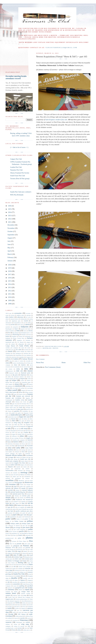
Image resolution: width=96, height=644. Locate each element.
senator (18, 576)
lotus (29, 463)
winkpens (8, 626)
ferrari (29, 390)
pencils (21, 531)
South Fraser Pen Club (18, 176)
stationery (11, 590)
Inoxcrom (21, 431)
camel (29, 344)
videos (26, 612)
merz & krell (15, 475)
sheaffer (14, 578)
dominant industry (19, 377)
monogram (18, 478)
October (10, 231)
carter (22, 348)
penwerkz (28, 535)
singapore (30, 580)
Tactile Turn (11, 597)
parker (8, 519)
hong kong (17, 423)
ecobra (22, 380)
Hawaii (13, 419)
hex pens (22, 421)
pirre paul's (28, 544)
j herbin (26, 432)
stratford (8, 592)
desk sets (20, 371)
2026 (10, 206)
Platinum (26, 546)
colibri (7, 357)
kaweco (16, 442)
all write (28, 317)
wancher (22, 618)
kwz (13, 446)
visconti (11, 614)
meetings (24, 473)
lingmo (24, 457)
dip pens (15, 375)
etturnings (28, 386)
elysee (17, 384)
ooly (32, 505)
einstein (17, 382)
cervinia (26, 350)
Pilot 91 (12, 544)
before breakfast (10, 331)
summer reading (26, 593)
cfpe (32, 350)
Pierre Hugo (23, 541)
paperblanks (13, 517)
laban (10, 448)
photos (55, 348)
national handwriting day (18, 492)
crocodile (28, 361)
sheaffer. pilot (27, 578)
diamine (30, 371)
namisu (31, 488)
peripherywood (10, 538)
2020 (10, 265)
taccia (31, 595)
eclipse (14, 380)
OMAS (11, 505)
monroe (28, 478)
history (29, 421)
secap (29, 574)
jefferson (15, 436)
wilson (15, 624)
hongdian (27, 423)
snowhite (15, 582)
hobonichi (8, 423)
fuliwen (17, 402)
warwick (8, 620)
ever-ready (15, 388)
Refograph (17, 553)
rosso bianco (11, 563)
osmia (29, 507)
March (10, 254)
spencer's (10, 588)
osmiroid (8, 509)
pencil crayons (13, 531)
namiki (23, 488)
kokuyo (17, 444)
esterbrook (18, 386)
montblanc (47, 348)
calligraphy (21, 344)
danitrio (24, 365)
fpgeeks (28, 398)
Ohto (23, 503)
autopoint (15, 327)
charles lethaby (20, 351)
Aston (7, 325)
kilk (7, 444)
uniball (23, 608)
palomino (8, 515)
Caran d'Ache (24, 346)
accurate (28, 313)
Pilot (31, 541)
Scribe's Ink (24, 570)
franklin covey (20, 400)
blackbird (8, 335)
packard (10, 513)
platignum (16, 546)
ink (9, 428)
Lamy (18, 448)
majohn (18, 467)
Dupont (23, 379)
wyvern (20, 628)
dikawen (8, 375)
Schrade (17, 570)
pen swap (8, 530)
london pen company (12, 461)
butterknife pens (10, 342)
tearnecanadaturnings (21, 599)
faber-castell (12, 390)
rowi (12, 565)
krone (29, 444)
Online (19, 505)
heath (20, 419)
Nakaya (16, 488)
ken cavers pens (27, 442)
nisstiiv (22, 498)
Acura (12, 315)
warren (29, 618)
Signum (23, 580)
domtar (29, 377)
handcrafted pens (16, 415)
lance (18, 450)
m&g (7, 465)
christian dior (27, 353)
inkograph (13, 431)
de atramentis (16, 367)
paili (29, 513)
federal (23, 390)
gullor (19, 413)
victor (20, 612)
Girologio (28, 407)
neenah (29, 494)
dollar (9, 377)
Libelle (18, 457)
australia (8, 327)
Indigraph (23, 426)
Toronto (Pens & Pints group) (20, 179)
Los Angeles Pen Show (18, 463)
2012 (10, 291)
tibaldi (7, 605)
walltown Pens (29, 616)
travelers (10, 607)
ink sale (17, 429)
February (11, 257)
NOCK (28, 498)
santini (14, 568)
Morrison (8, 486)
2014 (10, 284)
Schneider (28, 568)
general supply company (12, 406)
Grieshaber (25, 411)
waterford (15, 620)
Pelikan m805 (26, 524)
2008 (10, 304)
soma (29, 582)
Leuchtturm (29, 455)
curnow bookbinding (18, 363)
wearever (9, 622)
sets (24, 576)
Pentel (20, 535)
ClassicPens (19, 355)
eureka (8, 388)
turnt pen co (17, 607)
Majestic (10, 467)
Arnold (26, 321)
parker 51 (27, 519)
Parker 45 (19, 519)
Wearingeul (19, 622)
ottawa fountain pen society (25, 509)
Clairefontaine (9, 355)
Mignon (8, 477)
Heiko (25, 419)
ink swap (24, 429)
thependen (10, 603)
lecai (23, 452)
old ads (30, 503)
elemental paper (26, 382)
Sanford (8, 568)
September (11, 235)
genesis (23, 406)
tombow (24, 605)
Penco (29, 531)
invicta (7, 432)
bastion (23, 329)
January (10, 261)
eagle (7, 380)
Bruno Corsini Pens (19, 338)
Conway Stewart (27, 359)
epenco (31, 384)
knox (11, 444)
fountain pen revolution (13, 398)
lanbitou (11, 450)
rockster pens (29, 559)
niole (16, 498)
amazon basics (14, 319)
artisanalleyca (18, 323)
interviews (28, 431)
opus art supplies (20, 507)
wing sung (25, 624)
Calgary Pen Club (16, 159)
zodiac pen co (27, 630)
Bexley (31, 331)
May (9, 248)
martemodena (10, 470)
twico (24, 607)
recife (31, 551)
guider (13, 413)
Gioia (21, 407)
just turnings (15, 438)
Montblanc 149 (23, 481)
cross (7, 363)
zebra (19, 630)
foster (15, 394)
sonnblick (8, 584)
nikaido (8, 498)
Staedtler (30, 588)
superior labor (17, 595)
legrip (20, 454)
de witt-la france (26, 367)
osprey (14, 509)
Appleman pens (16, 321)
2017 (10, 275)
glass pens (21, 409)
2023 (10, 216)
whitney (8, 624)
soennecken (23, 582)
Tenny (31, 599)
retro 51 (16, 555)
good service (29, 409)
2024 (10, 212)
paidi (24, 513)
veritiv (14, 612)
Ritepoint (27, 557)
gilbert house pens (11, 407)
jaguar (14, 434)
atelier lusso (20, 325)
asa (24, 323)
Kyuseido (30, 446)
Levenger (11, 457)
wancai (16, 618)
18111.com (8, 313)
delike (18, 369)
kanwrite (30, 440)
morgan (28, 485)
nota (10, 502)
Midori (29, 475)
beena (29, 329)
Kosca (23, 444)
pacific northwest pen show (24, 511)
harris (7, 419)
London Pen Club (16, 167)
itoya (19, 432)
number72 (16, 502)
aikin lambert (10, 317)
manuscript (18, 469)
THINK (17, 603)
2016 (10, 278)
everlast (22, 388)
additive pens (20, 315)
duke (17, 379)
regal (29, 553)
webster (28, 622)
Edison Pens (9, 382)
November (11, 228)
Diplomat (23, 375)
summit (8, 595)
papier (20, 517)
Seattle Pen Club (19, 574)
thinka (24, 603)
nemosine (8, 496)
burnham (28, 340)
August (10, 238)
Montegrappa (18, 483)
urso (18, 610)
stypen (16, 592)
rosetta (31, 561)
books (7, 336)
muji (15, 486)
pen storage (17, 528)
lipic (30, 457)
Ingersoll (30, 426)
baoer (16, 329)
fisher (9, 394)
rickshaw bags (18, 557)
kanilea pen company (19, 440)
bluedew (24, 335)
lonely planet (24, 461)
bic (9, 333)
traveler (31, 605)
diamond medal (14, 373)
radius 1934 (11, 551)
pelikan (30, 521)
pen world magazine (20, 530)
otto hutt (10, 511)
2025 (10, 209)
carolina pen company (12, 348)
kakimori (8, 440)
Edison (29, 380)
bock (30, 335)
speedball (30, 586)
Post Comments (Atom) (53, 367)
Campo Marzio (10, 346)
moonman (12, 484)
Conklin (15, 359)
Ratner (25, 551)
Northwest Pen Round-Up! (24, 500)
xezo (26, 628)
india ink (16, 426)
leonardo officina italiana (14, 455)
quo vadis (30, 549)
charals (10, 351)
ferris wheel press (11, 392)
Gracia (10, 411)
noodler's (9, 500)
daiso (16, 365)
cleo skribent (27, 355)
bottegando (28, 336)
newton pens (26, 496)
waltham (10, 618)
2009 (10, 300)
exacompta (30, 388)
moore (22, 485)
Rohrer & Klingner (14, 561)
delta (26, 369)
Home (64, 363)
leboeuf (17, 452)
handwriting (29, 415)
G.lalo (24, 402)
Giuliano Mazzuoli (10, 409)
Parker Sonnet (19, 521)
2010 (10, 297)
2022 (10, 219)
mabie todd (14, 465)
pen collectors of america (13, 526)
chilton (29, 351)
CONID (8, 359)
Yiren (13, 630)
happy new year (24, 417)
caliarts (13, 344)
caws (12, 350)
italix (13, 432)
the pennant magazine (14, 601)
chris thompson (17, 353)
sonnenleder (17, 584)
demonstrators (9, 371)
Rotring (20, 563)
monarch (8, 478)
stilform (20, 590)
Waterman (24, 620)
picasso (14, 541)
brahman (8, 338)
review (24, 555)
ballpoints (25, 327)
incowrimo (8, 426)
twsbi (9, 608)
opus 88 (10, 507)
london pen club (25, 459)
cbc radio (19, 350)
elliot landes (9, 384)
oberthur (23, 502)
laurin (29, 450)
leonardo (28, 454)
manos (25, 467)
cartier (29, 348)
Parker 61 (8, 521)
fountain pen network (23, 396)
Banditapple (9, 329)
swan (25, 595)
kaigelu (28, 438)
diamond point (26, 373)
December (11, 225)
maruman (20, 470)
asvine (13, 325)
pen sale (25, 526)
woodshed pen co (10, 628)
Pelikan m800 (15, 524)
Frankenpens (9, 400)
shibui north (9, 580)
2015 (10, 281)
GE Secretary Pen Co (25, 404)
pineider (19, 544)
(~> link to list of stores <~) (19, 147)
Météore (22, 475)
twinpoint (30, 607)
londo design (14, 459)
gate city (15, 404)
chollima (8, 353)
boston (21, 336)
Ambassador (24, 319)
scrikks (9, 572)
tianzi (29, 603)
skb (9, 582)
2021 (10, 222)
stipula (27, 590)
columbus (21, 357)
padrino (17, 513)
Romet (24, 561)
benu (18, 331)
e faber (29, 379)
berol (25, 331)
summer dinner (11, 593)
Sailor (31, 564)
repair (7, 555)
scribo (31, 570)
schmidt (20, 568)
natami (18, 490)
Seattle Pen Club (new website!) (21, 192)
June (9, 244)
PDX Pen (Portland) (17, 195)
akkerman (20, 317)
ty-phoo (17, 608)
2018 (10, 271)
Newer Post (40, 363)
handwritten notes (12, 417)
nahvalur (8, 488)
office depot (15, 503)
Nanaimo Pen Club (16, 170)
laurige (23, 450)
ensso (24, 384)
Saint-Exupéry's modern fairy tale (56, 120)
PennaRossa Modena (27, 533)
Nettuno (17, 496)
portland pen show (21, 549)
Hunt (16, 425)
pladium (8, 546)
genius (29, 406)
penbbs (30, 529)
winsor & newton (19, 626)
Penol (9, 535)
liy (6, 459)
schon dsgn (9, 570)
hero (14, 421)
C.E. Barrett (20, 342)
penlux (7, 533)
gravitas (17, 411)
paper (15, 515)
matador (15, 473)
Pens (14, 535)
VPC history (22, 614)
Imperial (28, 425)
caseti (7, 350)
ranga (19, 551)
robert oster (18, 559)
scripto (15, 572)
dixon (31, 375)
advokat (29, 315)
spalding (22, 586)
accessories (18, 313)
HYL (22, 425)
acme (7, 315)
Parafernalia (28, 517)
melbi (7, 475)
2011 (10, 294)
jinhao (22, 436)
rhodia (10, 557)
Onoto (26, 505)
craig (10, 361)
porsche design (9, 549)
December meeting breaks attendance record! (16, 77)
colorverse (14, 357)
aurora (28, 324)
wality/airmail (19, 616)
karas (9, 442)
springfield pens (20, 588)
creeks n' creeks (19, 361)
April (9, 251)
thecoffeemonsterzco (27, 601)
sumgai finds (26, 592)
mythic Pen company (25, 486)
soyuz (15, 586)
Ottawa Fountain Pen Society (20, 173)
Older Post (87, 363)
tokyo (19, 605)
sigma (16, 580)
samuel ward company (25, 567)
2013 (10, 287)
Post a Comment (40, 359)
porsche (28, 548)
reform (24, 553)
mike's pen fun (17, 477)
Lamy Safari (29, 448)
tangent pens (9, 599)
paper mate (23, 515)
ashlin (29, 323)
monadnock (27, 477)
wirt (29, 626)
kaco (22, 438)
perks (19, 538)
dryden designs (10, 379)
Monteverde (29, 482)
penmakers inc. (15, 533)
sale (10, 567)
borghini (14, 336)
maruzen (28, 470)
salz (15, 567)
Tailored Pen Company (24, 597)
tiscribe (13, 605)
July (9, 241)
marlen (28, 469)
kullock (8, 446)
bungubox (19, 340)
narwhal (10, 490)
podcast (20, 548)
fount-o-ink (22, 394)
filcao (21, 392)
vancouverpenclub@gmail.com (61, 48)
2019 (10, 268)
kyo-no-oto (21, 446)
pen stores (26, 527)
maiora (31, 465)
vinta (31, 612)
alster (7, 319)
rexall (31, 555)
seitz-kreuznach (10, 576)
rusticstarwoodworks (21, 565)
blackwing (16, 335)
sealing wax (23, 572)
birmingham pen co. (26, 333)
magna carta (24, 465)
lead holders (9, 452)
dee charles (9, 369)
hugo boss (8, 425)
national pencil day (18, 494)
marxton (8, 473)
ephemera (10, 386)
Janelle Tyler (21, 434)
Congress (28, 357)
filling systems (29, 392)
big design (15, 333)
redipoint (10, 553)
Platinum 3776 (10, 548)
